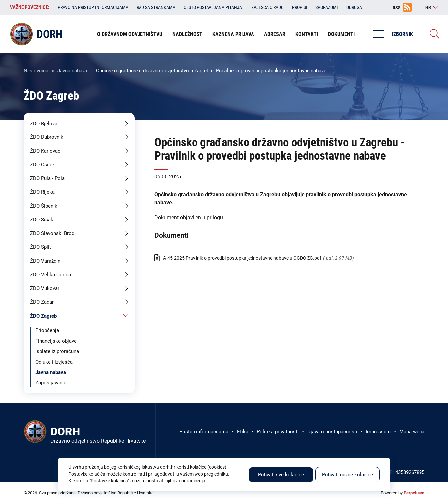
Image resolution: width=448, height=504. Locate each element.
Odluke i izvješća (54, 362)
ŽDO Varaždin (45, 261)
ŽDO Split (41, 247)
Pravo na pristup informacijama (93, 7)
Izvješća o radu (267, 7)
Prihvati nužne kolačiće (348, 475)
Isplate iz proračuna (57, 351)
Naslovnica (36, 71)
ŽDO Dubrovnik (47, 137)
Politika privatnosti (278, 432)
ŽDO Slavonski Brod (52, 233)
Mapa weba (412, 432)
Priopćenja (47, 330)
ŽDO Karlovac (45, 151)
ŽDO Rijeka (42, 192)
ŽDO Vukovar (45, 288)
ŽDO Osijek (43, 165)
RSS (397, 8)
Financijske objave (56, 341)
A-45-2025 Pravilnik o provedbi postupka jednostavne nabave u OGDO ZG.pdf (242, 258)
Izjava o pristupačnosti (332, 432)
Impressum (378, 432)
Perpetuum (414, 493)
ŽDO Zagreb (43, 316)
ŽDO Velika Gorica (51, 275)
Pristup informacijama (204, 432)
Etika (243, 432)
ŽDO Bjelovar (45, 124)
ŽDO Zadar (42, 302)
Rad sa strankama (156, 7)
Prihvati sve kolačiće (281, 475)
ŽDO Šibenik (44, 206)
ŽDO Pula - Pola (47, 178)
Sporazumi (327, 7)
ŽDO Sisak (42, 220)
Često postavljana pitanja (213, 7)
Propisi (300, 7)
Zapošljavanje (51, 383)
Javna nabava (72, 71)
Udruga (354, 7)
